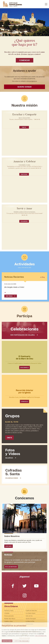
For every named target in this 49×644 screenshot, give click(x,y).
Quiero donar (24, 87)
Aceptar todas (7, 641)
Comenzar (24, 60)
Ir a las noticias (11, 567)
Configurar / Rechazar (21, 641)
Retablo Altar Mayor (10, 619)
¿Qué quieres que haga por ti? (25, 42)
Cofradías (7, 613)
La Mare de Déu (30, 621)
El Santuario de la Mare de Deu (24, 357)
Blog (42, 277)
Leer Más (9, 546)
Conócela (24, 401)
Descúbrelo (25, 368)
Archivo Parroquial (31, 619)
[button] (23, 34)
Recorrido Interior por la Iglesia (25, 391)
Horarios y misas (9, 611)
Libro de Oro (29, 616)
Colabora (24, 221)
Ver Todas (11, 296)
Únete (24, 127)
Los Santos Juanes (31, 613)
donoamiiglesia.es (32, 81)
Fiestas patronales (9, 616)
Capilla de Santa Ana (31, 611)
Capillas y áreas (9, 621)
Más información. (41, 636)
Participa (24, 174)
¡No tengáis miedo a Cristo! (14, 287)
